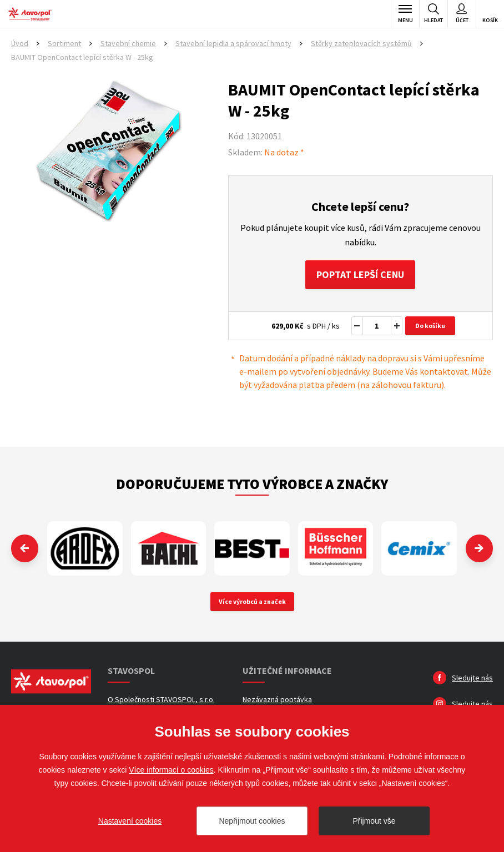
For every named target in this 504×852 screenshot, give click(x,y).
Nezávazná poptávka (277, 700)
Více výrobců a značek (252, 602)
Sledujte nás (472, 678)
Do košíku (430, 326)
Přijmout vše (374, 821)
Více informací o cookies (171, 770)
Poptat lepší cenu (361, 274)
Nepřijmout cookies (252, 821)
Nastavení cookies (130, 821)
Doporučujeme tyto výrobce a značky (252, 484)
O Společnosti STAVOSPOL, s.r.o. (161, 700)
